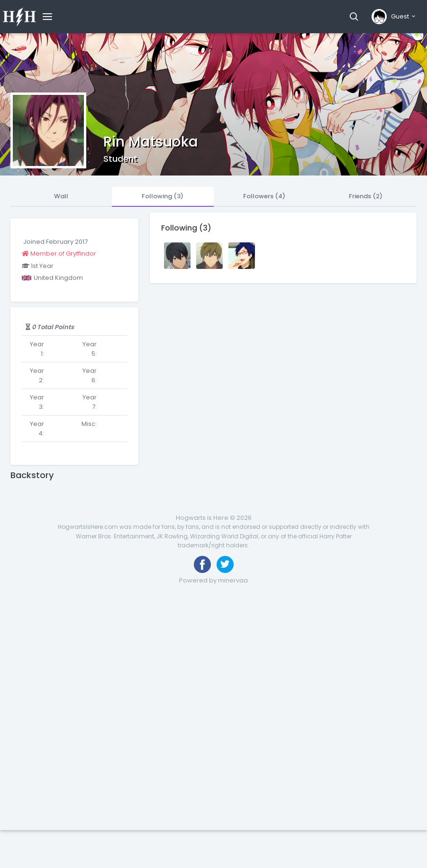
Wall (61, 196)
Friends (366, 196)
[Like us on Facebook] (202, 564)
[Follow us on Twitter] (225, 564)
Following (163, 196)
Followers (264, 196)
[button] (354, 17)
